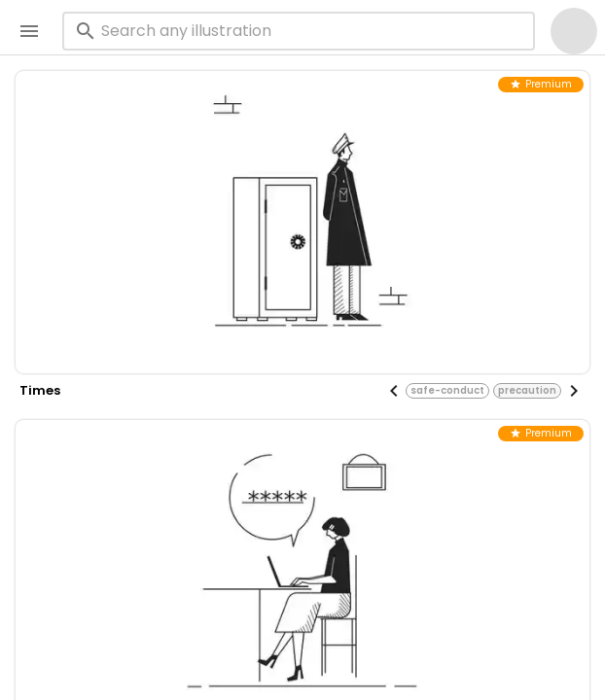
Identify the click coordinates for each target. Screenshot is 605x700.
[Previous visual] (394, 391)
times (40, 390)
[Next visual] (574, 391)
